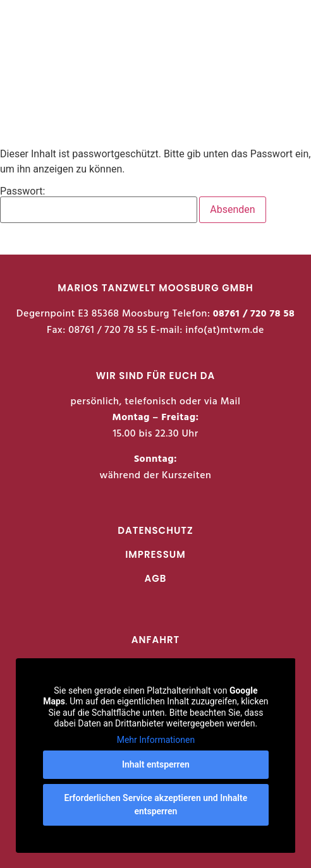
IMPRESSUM (155, 554)
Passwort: (99, 205)
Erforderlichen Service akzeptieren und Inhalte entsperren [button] (155, 805)
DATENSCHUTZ (155, 530)
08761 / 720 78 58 (254, 314)
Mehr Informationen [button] (155, 739)
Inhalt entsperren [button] (156, 764)
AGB (156, 578)
